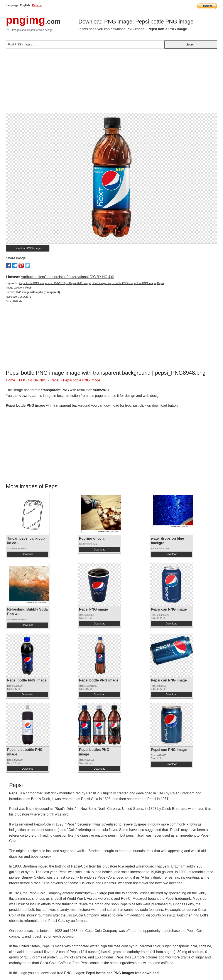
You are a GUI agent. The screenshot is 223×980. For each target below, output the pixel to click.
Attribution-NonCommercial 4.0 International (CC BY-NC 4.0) (67, 277)
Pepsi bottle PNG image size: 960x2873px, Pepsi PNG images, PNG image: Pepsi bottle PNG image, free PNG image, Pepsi (91, 283)
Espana (37, 5)
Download (28, 554)
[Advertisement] (111, 82)
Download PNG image (28, 248)
